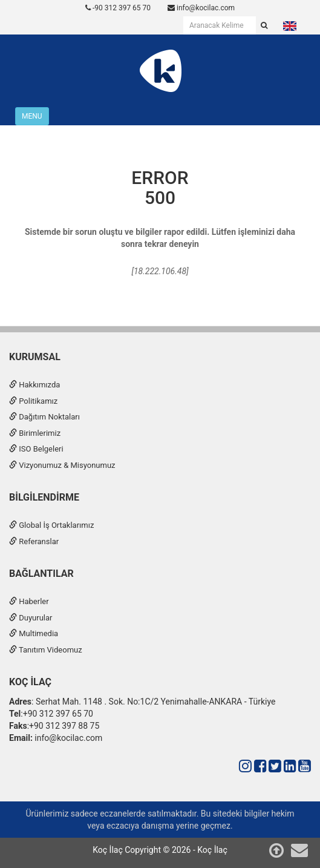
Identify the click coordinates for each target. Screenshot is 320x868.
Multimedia (34, 633)
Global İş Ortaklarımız (51, 525)
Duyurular (31, 618)
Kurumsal (35, 357)
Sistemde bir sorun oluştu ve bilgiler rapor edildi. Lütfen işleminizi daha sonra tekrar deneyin (160, 238)
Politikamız (33, 401)
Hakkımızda (34, 385)
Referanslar (34, 541)
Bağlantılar (41, 574)
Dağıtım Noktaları (44, 417)
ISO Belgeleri (36, 449)
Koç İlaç (30, 682)
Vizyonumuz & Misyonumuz (62, 465)
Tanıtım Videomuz (46, 650)
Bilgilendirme (44, 497)
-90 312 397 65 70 (118, 8)
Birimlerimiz (35, 433)
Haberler (29, 601)
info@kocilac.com (201, 8)
